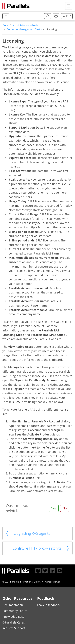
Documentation (13, 605)
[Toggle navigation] (69, 6)
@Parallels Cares (14, 622)
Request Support (14, 628)
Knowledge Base (13, 617)
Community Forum (15, 611)
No (65, 508)
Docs (5, 25)
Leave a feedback (49, 605)
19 (66, 16)
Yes (54, 508)
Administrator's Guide (25, 25)
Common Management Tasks (24, 29)
